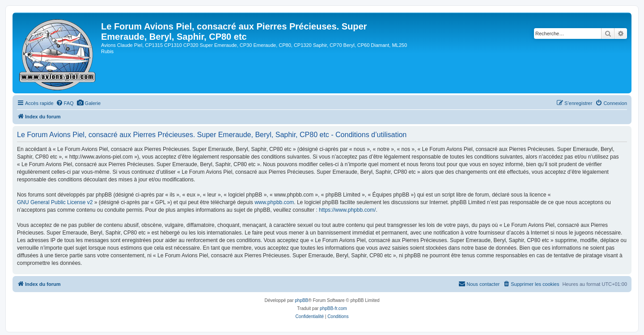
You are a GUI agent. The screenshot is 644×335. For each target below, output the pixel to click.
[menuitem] (65, 103)
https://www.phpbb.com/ (347, 210)
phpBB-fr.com (333, 308)
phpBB (301, 300)
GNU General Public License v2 (55, 202)
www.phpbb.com (274, 202)
